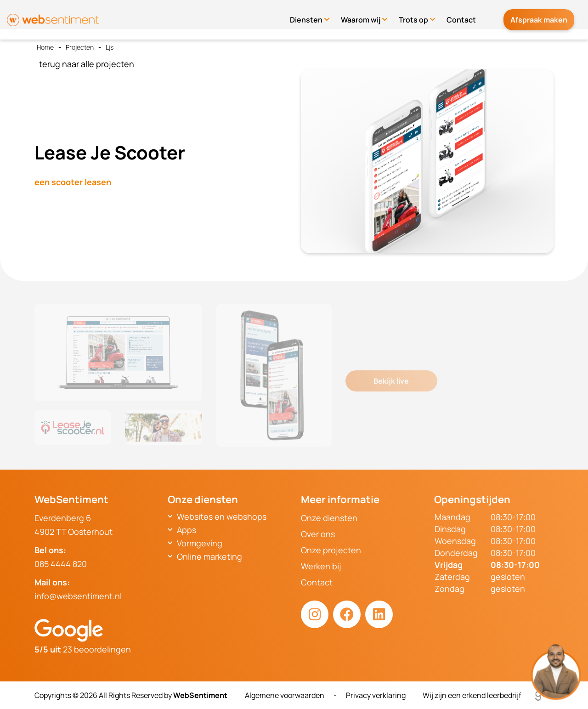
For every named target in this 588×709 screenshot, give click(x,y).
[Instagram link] (315, 614)
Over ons (318, 534)
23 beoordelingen (83, 649)
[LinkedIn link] (379, 614)
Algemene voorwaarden (285, 695)
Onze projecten (331, 550)
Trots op (423, 16)
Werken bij (321, 566)
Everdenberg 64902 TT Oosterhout (73, 525)
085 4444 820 (61, 564)
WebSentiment (200, 695)
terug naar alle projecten (87, 64)
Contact (470, 16)
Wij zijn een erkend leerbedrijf (488, 695)
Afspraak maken (543, 16)
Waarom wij (370, 16)
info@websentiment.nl (78, 596)
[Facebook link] (347, 614)
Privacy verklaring (376, 695)
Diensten (315, 16)
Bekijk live (391, 381)
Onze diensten (329, 518)
